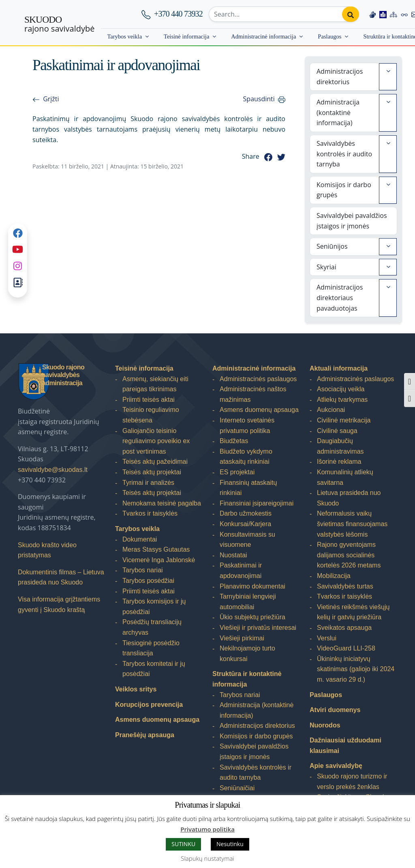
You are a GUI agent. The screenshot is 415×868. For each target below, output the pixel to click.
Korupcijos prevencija (149, 705)
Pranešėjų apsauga (145, 735)
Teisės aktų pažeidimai (155, 462)
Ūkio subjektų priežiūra (252, 617)
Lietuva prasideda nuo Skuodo (349, 498)
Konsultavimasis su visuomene (247, 540)
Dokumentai (140, 539)
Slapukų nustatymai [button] (207, 858)
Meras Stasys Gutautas (156, 549)
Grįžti (51, 99)
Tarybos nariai (143, 570)
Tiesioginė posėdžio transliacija (151, 648)
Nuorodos (325, 725)
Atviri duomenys (335, 710)
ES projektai (237, 472)
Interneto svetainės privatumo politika (247, 425)
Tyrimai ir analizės (148, 483)
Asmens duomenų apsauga (157, 720)
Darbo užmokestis (246, 513)
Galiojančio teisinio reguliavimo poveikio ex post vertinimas (156, 441)
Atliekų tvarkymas (342, 400)
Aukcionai (331, 410)
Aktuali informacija (339, 368)
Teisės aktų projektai (152, 472)
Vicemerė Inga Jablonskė (159, 560)
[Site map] (394, 14)
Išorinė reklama (339, 462)
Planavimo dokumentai (252, 586)
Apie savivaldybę (336, 766)
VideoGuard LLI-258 (346, 648)
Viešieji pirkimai (242, 638)
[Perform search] (351, 14)
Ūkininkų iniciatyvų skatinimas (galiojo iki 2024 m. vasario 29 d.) (356, 669)
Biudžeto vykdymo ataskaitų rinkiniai (246, 457)
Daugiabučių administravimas (340, 446)
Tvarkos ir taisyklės (150, 513)
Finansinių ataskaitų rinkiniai (248, 488)
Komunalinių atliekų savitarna (345, 477)
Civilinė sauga (337, 431)
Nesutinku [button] (230, 844)
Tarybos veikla (124, 36)
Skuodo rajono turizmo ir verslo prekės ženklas (352, 782)
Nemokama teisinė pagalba (162, 503)
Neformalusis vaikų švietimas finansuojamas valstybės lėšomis (352, 524)
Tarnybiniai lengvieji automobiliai (248, 602)
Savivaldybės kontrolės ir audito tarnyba (344, 154)
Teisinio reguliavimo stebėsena (151, 415)
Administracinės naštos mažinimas (253, 394)
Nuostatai (233, 555)
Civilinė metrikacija (344, 420)
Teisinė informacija (186, 36)
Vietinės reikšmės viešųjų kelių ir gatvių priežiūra (353, 612)
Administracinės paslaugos (258, 379)
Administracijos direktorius (340, 77)
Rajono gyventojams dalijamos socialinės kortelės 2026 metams (349, 555)
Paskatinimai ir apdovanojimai (241, 570)
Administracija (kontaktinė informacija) (338, 112)
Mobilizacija (334, 576)
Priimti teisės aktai (149, 400)
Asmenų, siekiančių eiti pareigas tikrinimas (155, 384)
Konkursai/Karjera (245, 524)
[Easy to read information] (383, 14)
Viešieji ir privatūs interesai (258, 628)
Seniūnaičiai (237, 788)
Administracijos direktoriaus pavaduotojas (340, 298)
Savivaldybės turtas (345, 586)
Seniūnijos (332, 246)
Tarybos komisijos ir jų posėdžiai (154, 607)
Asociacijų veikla (341, 389)
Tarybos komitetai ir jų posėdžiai (154, 669)
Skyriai (326, 267)
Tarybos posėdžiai (148, 581)
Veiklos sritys (136, 689)
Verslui (327, 638)
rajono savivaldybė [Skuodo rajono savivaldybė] (59, 24)
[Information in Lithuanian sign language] (372, 14)
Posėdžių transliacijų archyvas (152, 627)
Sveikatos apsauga (344, 628)
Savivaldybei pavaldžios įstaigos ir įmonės (352, 221)
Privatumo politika (207, 829)
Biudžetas (234, 441)
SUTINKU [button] (183, 844)
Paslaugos (329, 36)
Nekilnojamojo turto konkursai (247, 654)
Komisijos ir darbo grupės (344, 190)
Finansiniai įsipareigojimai (257, 503)
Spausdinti (259, 99)
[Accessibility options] (404, 14)
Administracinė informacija (263, 36)
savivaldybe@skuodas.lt (53, 470)
